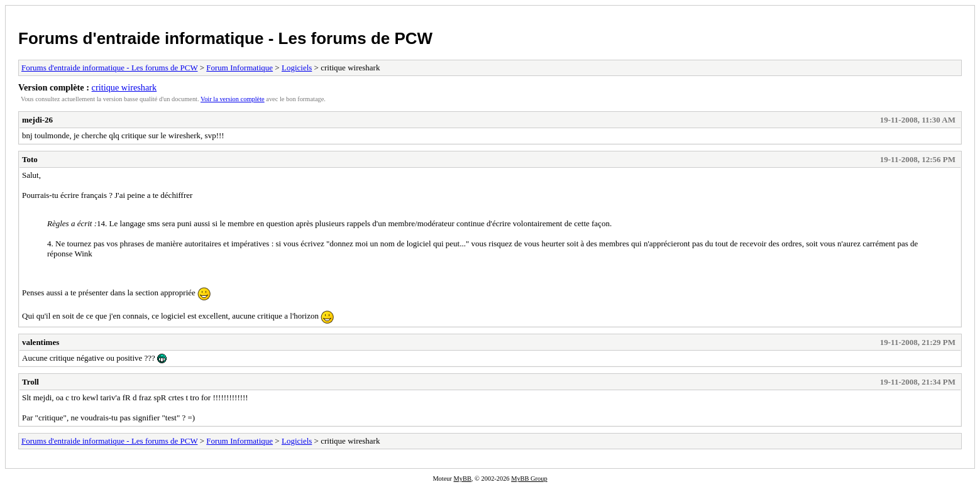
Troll (30, 382)
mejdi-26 (37, 120)
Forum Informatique (239, 68)
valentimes (41, 342)
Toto (30, 159)
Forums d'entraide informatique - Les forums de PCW (225, 38)
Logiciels (297, 68)
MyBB (463, 479)
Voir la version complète (233, 99)
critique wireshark (124, 87)
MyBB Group (529, 479)
